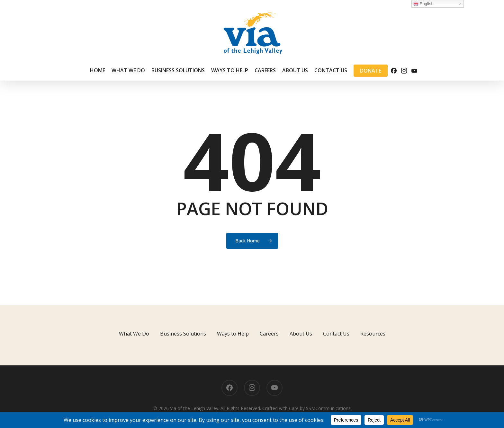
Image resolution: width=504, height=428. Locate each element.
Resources (373, 334)
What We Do (134, 334)
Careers (269, 334)
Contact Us (336, 334)
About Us (301, 334)
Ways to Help (233, 334)
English (423, 4)
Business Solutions (183, 334)
